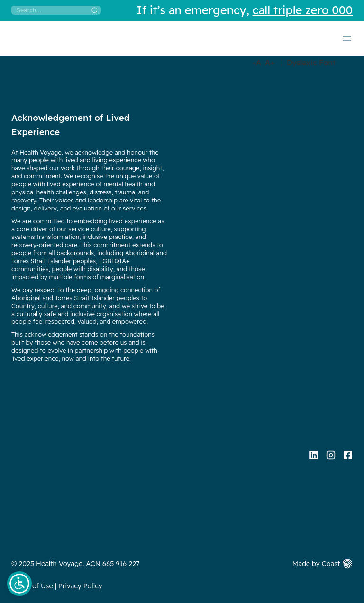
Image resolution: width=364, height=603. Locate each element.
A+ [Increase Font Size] (270, 63)
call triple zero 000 (303, 10)
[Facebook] (348, 455)
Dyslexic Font (311, 63)
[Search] (56, 10)
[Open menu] (347, 38)
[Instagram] (331, 455)
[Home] (12, 38)
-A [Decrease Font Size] (257, 63)
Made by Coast (316, 564)
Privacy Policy (80, 586)
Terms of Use (32, 586)
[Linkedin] (314, 455)
